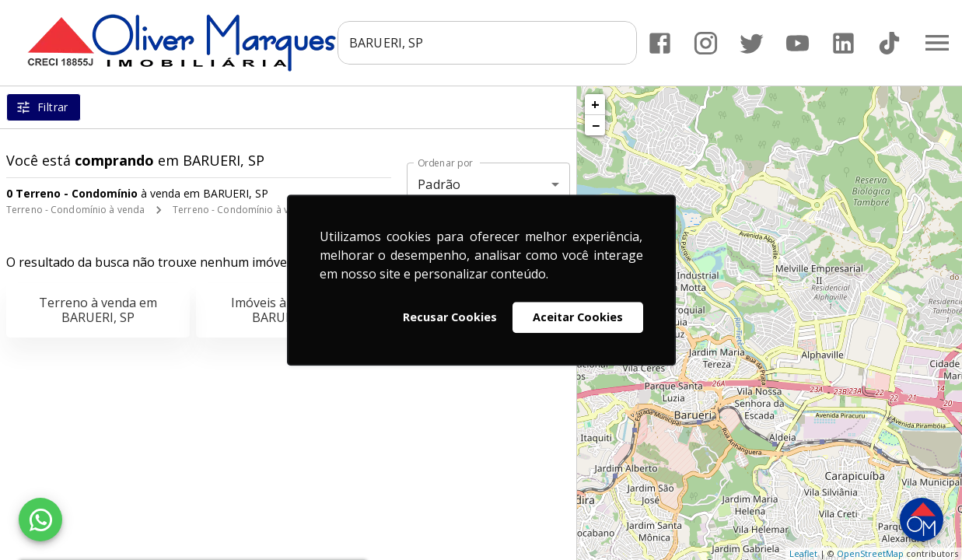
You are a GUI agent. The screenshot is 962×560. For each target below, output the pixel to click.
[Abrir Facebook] (660, 43)
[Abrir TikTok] (889, 43)
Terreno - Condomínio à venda (75, 210)
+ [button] (595, 104)
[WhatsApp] (40, 520)
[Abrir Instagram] (706, 43)
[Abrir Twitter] (752, 43)
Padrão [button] (439, 184)
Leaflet (803, 553)
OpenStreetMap (870, 553)
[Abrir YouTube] (798, 43)
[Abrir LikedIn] (843, 43)
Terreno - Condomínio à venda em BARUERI (270, 210)
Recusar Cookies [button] (450, 317)
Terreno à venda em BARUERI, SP (98, 310)
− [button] (596, 125)
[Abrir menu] (937, 43)
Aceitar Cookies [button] (578, 317)
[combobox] (487, 43)
